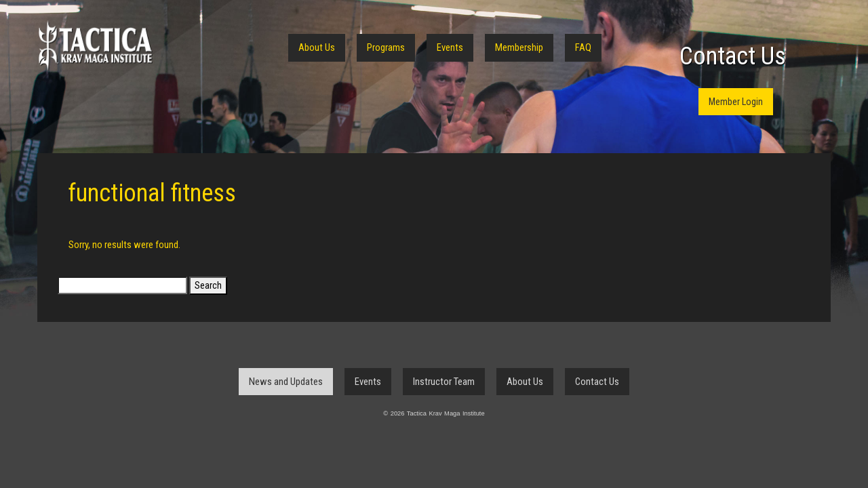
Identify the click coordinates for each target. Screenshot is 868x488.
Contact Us (733, 56)
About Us (317, 47)
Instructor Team (444, 382)
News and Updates (286, 382)
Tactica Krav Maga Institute (95, 46)
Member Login (736, 102)
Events (450, 47)
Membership (519, 47)
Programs (386, 47)
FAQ (583, 47)
